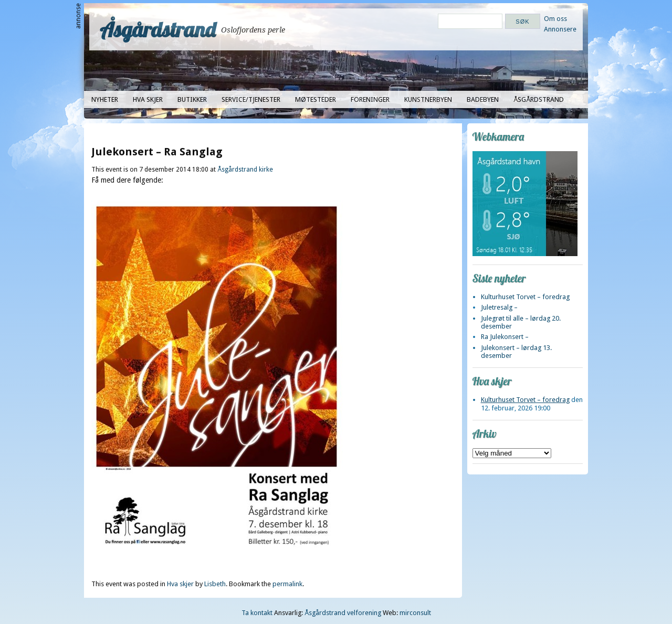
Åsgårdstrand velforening (343, 613)
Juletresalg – (499, 307)
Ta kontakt (257, 613)
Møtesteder (316, 99)
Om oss (555, 19)
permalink (287, 584)
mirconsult (415, 613)
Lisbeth (215, 584)
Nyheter (105, 99)
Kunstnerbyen (428, 99)
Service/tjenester (251, 99)
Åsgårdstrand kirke (245, 170)
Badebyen (483, 99)
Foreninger (370, 99)
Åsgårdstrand (158, 29)
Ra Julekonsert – (505, 337)
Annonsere (560, 29)
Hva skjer (148, 99)
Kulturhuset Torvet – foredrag (525, 297)
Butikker (192, 99)
